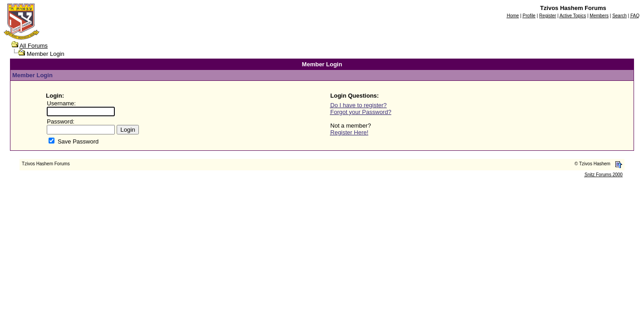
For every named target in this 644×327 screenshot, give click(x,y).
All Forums (34, 46)
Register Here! (349, 132)
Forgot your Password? (361, 112)
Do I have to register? (359, 105)
